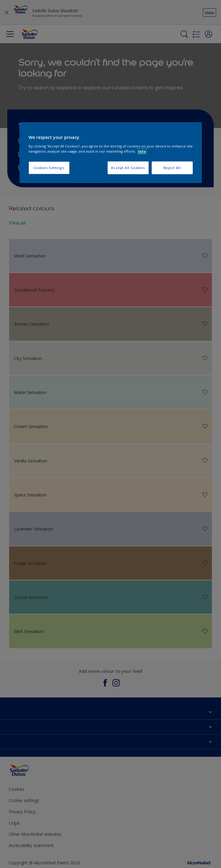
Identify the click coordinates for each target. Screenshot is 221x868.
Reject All (172, 168)
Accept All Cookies (128, 168)
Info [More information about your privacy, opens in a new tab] (142, 151)
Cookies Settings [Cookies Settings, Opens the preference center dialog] (49, 168)
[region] (111, 153)
